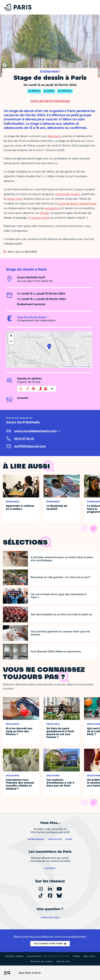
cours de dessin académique (77, 203)
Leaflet (63, 366)
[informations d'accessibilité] (37, 389)
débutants (54, 136)
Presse (76, 956)
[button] (49, 347)
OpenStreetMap (79, 366)
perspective (52, 208)
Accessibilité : (48, 956)
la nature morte (39, 218)
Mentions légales (14, 956)
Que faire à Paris (30, 973)
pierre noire (14, 199)
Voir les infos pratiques (50, 101)
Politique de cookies (42, 961)
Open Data (89, 956)
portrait (44, 213)
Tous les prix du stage (31, 317)
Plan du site (63, 961)
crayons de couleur (68, 194)
